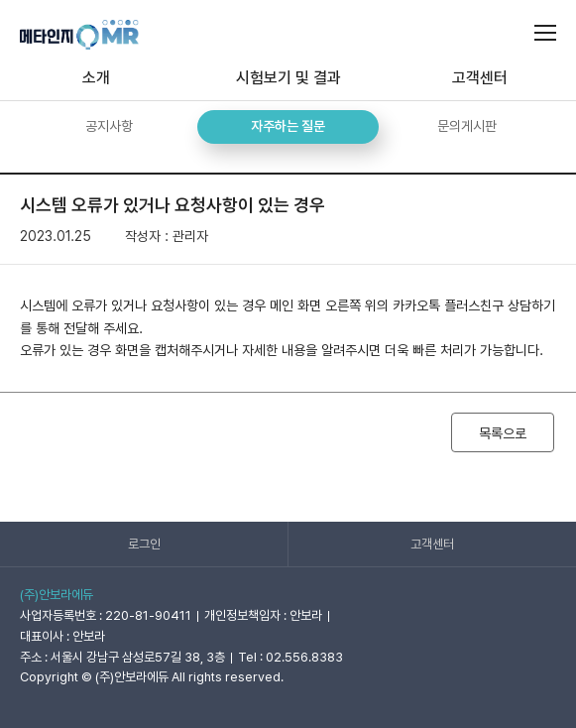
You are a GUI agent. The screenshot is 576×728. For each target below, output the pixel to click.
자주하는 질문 (288, 126)
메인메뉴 (545, 33)
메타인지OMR (79, 35)
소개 (96, 78)
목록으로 (503, 433)
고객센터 (432, 544)
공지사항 (109, 126)
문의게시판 (467, 126)
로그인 (144, 544)
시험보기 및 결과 (288, 78)
